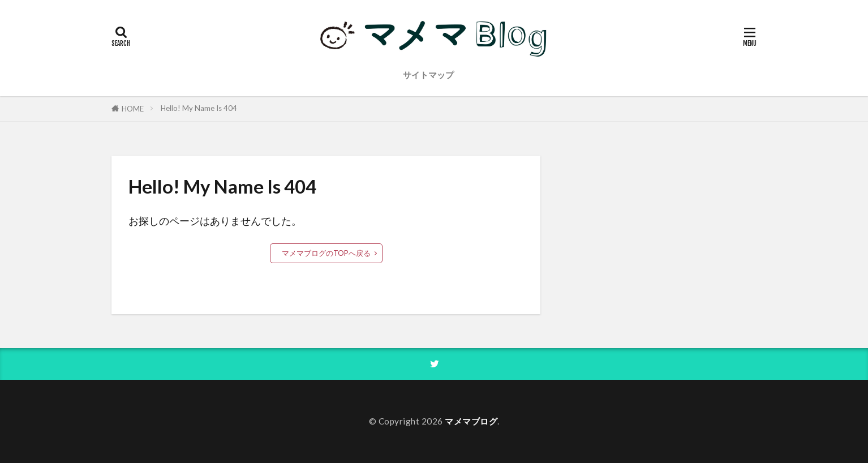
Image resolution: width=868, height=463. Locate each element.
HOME (133, 109)
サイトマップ (428, 75)
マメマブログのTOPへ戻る (326, 253)
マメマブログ (471, 421)
